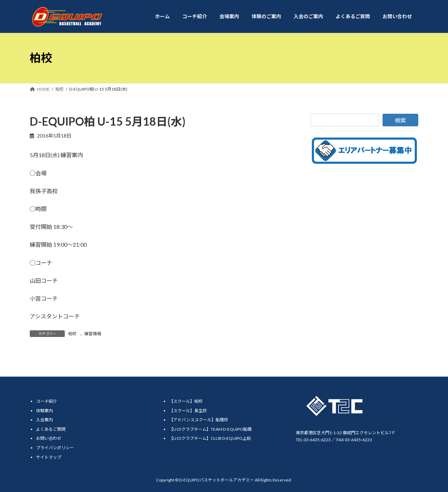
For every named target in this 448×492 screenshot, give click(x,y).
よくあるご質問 (51, 429)
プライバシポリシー (55, 448)
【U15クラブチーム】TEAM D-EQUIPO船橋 (210, 429)
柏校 (72, 334)
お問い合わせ (49, 439)
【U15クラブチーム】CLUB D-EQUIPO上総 (210, 439)
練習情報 (93, 334)
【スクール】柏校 (186, 401)
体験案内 (44, 411)
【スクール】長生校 (188, 411)
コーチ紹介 (47, 401)
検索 (400, 120)
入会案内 (44, 420)
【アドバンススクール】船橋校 (199, 420)
